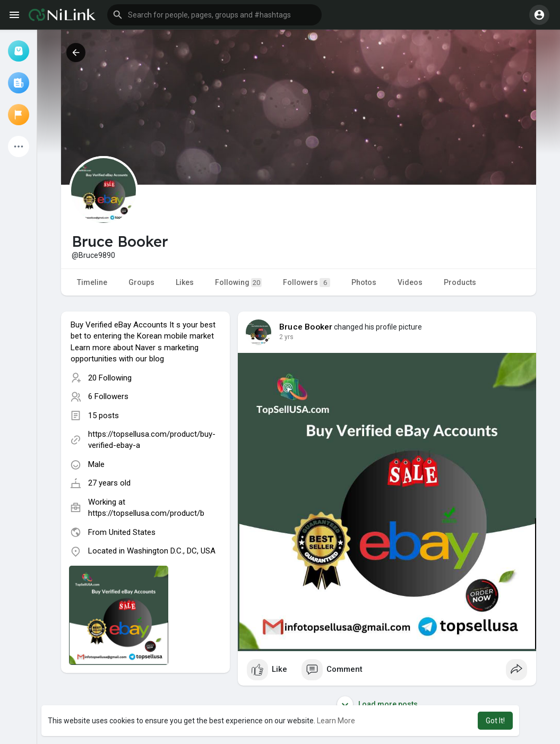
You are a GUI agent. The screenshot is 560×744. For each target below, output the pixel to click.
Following (238, 283)
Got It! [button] (495, 721)
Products (460, 282)
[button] (214, 15)
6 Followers (108, 396)
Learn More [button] (336, 721)
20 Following (110, 378)
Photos (364, 282)
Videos (410, 282)
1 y (283, 337)
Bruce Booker (306, 327)
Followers (307, 283)
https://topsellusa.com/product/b (146, 513)
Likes (185, 282)
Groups (141, 282)
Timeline (92, 282)
